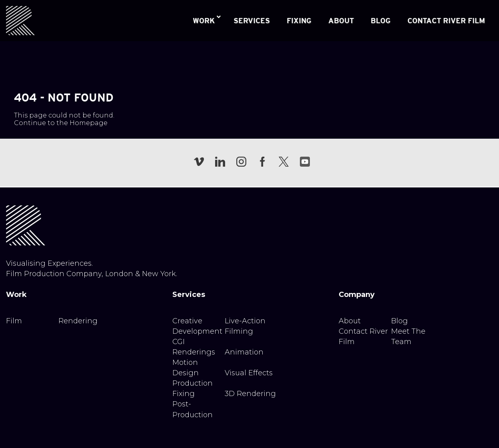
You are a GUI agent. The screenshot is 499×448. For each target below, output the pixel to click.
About (350, 321)
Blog (399, 321)
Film (14, 321)
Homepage (89, 123)
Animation (244, 352)
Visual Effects (249, 373)
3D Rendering (250, 394)
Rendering (78, 321)
